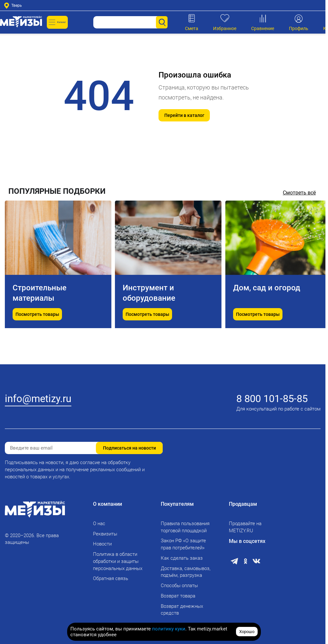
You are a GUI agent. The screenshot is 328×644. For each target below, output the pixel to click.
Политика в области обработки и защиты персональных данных (118, 561)
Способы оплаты (179, 586)
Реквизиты (105, 534)
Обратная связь (111, 578)
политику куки (169, 629)
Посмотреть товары (37, 330)
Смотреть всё (299, 193)
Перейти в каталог (184, 115)
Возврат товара (178, 596)
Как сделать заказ (182, 558)
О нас (99, 524)
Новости (102, 544)
